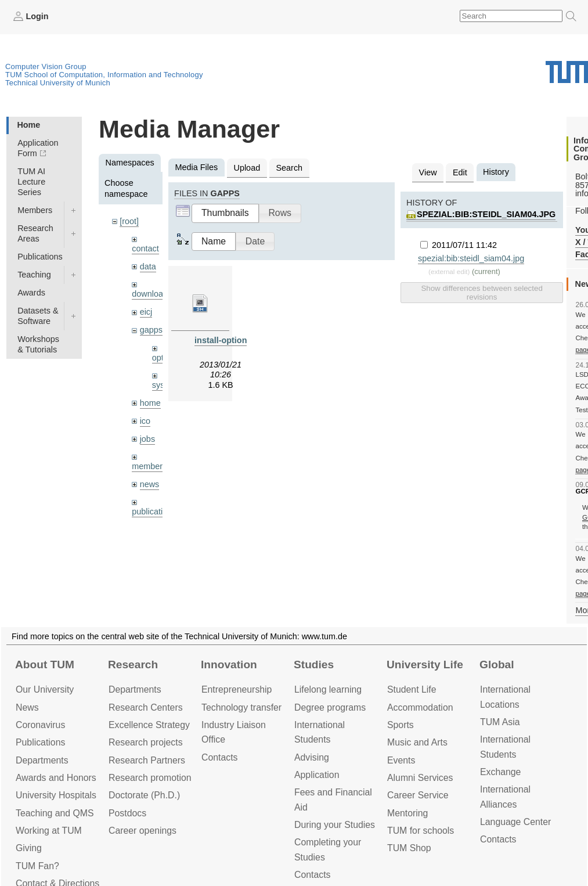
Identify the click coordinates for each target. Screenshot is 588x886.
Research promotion (150, 778)
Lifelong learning (328, 689)
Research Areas (35, 233)
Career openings (143, 831)
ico (145, 421)
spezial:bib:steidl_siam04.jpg (486, 214)
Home (28, 125)
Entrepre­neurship (237, 689)
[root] (129, 221)
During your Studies (335, 825)
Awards (31, 293)
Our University (45, 689)
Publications (40, 257)
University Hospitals (56, 795)
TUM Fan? (37, 866)
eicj (146, 312)
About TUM (45, 664)
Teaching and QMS (55, 813)
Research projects (146, 742)
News (27, 707)
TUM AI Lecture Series (31, 182)
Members (35, 210)
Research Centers (146, 707)
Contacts (219, 757)
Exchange (500, 772)
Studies (314, 664)
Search (289, 168)
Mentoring (407, 813)
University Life (425, 664)
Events (401, 760)
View (428, 172)
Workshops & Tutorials (38, 344)
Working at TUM (49, 831)
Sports (401, 725)
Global (497, 664)
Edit (460, 172)
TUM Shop (409, 848)
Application (317, 775)
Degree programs (330, 707)
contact (145, 248)
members (149, 466)
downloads (152, 294)
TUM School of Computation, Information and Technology (104, 75)
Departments (42, 760)
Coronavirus (40, 725)
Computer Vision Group (46, 66)
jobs (147, 439)
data (148, 266)
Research (133, 664)
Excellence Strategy (149, 725)
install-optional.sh (230, 340)
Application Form (38, 148)
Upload (247, 168)
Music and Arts (417, 742)
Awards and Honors (56, 778)
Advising (312, 757)
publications (154, 512)
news (150, 484)
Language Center (515, 822)
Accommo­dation (420, 707)
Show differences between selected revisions (481, 293)
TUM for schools (421, 831)
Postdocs (127, 813)
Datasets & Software (38, 316)
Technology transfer (241, 707)
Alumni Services (420, 778)
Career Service (418, 795)
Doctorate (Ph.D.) (144, 795)
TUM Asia (500, 722)
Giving (29, 848)
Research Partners (147, 760)
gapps (151, 330)
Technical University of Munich (58, 83)
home (150, 403)
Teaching (34, 275)
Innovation (229, 664)
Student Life (412, 689)
